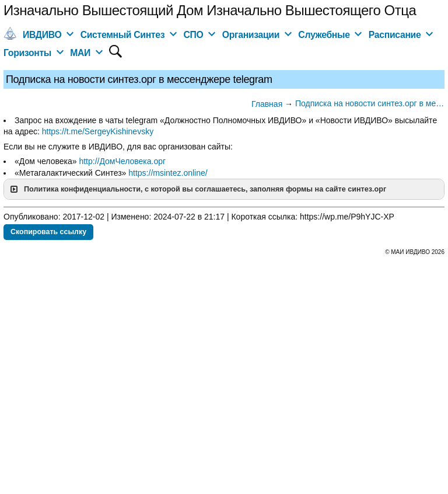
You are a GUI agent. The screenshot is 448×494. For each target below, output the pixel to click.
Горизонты (27, 53)
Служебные (324, 35)
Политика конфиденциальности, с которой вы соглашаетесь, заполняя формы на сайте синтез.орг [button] (197, 189)
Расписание (395, 35)
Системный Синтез (123, 35)
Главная (267, 104)
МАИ (80, 53)
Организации (251, 35)
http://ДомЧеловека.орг (122, 161)
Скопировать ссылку (48, 232)
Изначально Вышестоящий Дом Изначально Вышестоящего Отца (210, 10)
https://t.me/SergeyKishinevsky (98, 131)
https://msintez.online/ (168, 173)
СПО (193, 35)
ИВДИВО (42, 35)
